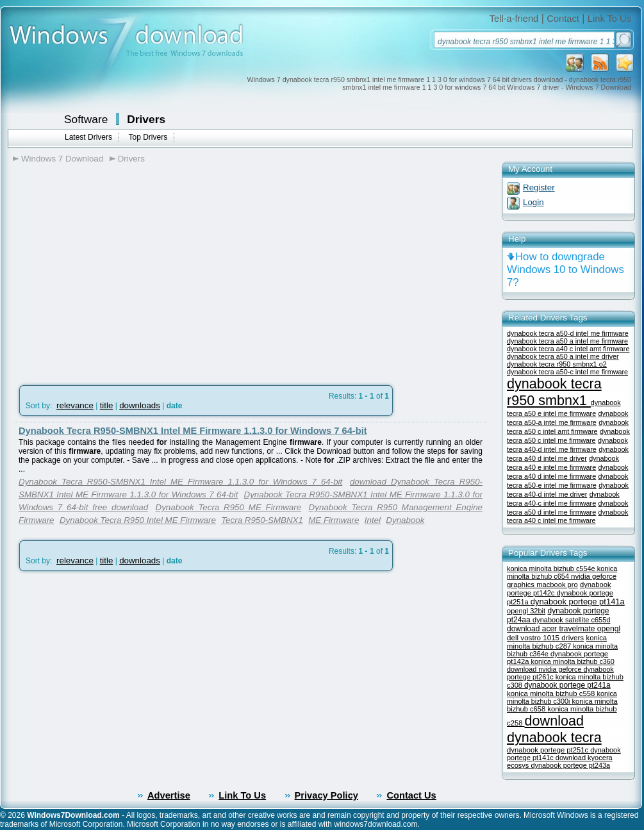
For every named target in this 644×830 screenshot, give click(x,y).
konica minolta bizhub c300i (562, 697)
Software (86, 119)
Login (533, 202)
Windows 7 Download (62, 159)
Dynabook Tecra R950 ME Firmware (229, 507)
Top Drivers (148, 137)
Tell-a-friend (514, 19)
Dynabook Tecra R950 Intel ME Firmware (138, 520)
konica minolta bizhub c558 (552, 693)
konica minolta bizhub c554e (552, 569)
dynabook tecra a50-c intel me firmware (567, 372)
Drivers (146, 119)
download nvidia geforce (545, 669)
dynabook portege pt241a (567, 685)
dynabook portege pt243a (570, 765)
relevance (75, 405)
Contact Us (411, 795)
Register (539, 187)
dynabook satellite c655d (571, 620)
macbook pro (557, 585)
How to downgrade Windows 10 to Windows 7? (566, 270)
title (107, 405)
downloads (140, 405)
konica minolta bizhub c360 (573, 661)
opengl (609, 629)
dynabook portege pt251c (549, 750)
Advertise (169, 795)
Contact (563, 19)
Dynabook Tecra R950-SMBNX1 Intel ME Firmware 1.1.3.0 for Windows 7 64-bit (193, 431)
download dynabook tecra (554, 729)
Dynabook (405, 520)
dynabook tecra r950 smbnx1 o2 (557, 364)
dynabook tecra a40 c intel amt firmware (568, 349)
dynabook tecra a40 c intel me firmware (567, 516)
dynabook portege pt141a (578, 602)
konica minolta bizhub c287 (557, 642)
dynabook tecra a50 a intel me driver (563, 356)
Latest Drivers (88, 137)
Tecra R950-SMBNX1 (262, 520)
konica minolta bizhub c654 (562, 572)
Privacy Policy (326, 795)
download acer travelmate (552, 629)
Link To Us (609, 19)
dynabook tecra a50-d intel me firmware (568, 333)
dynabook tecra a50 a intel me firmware (567, 341)
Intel (373, 520)
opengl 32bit (526, 611)
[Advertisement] (120, 270)
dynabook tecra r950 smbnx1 (554, 392)
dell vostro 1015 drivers (545, 637)
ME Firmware (334, 520)
